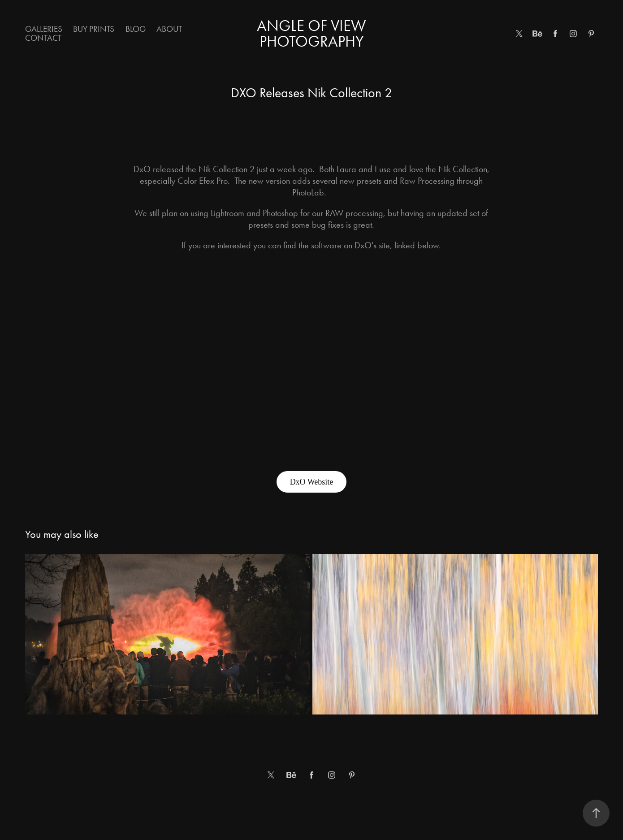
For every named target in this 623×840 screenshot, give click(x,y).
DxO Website (312, 482)
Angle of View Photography (313, 34)
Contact (43, 38)
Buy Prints (94, 29)
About (169, 29)
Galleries (44, 29)
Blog (136, 29)
